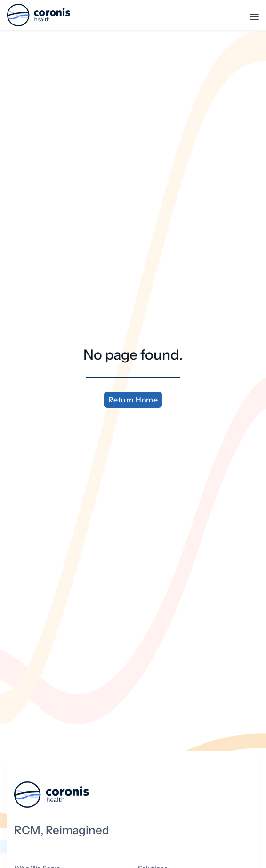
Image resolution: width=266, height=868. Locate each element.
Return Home (133, 400)
